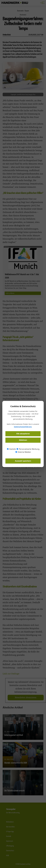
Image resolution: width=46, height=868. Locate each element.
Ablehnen (23, 440)
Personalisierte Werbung (28, 449)
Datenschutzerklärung (23, 427)
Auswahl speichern (23, 461)
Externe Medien (23, 452)
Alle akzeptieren (23, 434)
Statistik (11, 449)
